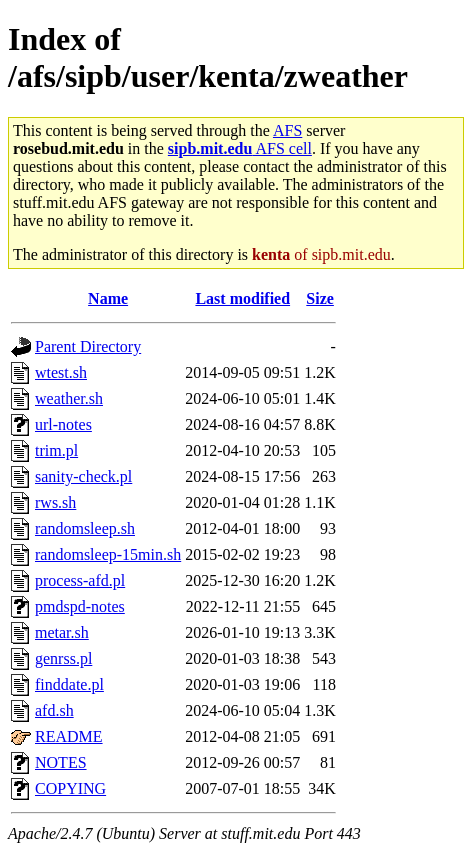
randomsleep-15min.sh (108, 554)
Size (320, 298)
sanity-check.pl (83, 476)
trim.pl (56, 450)
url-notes (63, 424)
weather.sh (69, 398)
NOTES (61, 762)
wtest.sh (61, 372)
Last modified (242, 298)
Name (108, 298)
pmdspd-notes (80, 606)
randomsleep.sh (85, 528)
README (69, 736)
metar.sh (62, 632)
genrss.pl (63, 658)
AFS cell (240, 148)
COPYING (70, 788)
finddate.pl (69, 684)
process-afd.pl (80, 580)
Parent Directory (88, 346)
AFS (287, 130)
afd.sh (54, 710)
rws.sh (55, 502)
